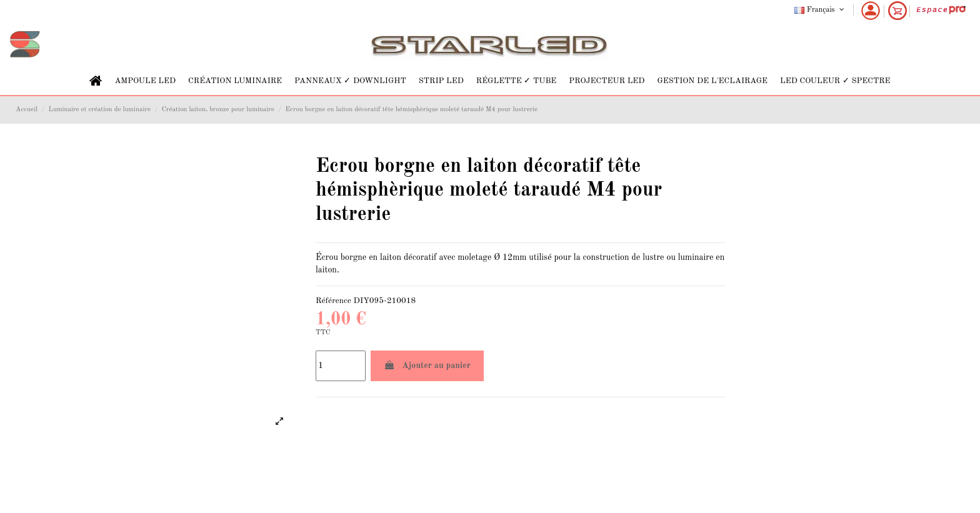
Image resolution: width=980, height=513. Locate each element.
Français (820, 10)
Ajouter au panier (427, 365)
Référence (333, 301)
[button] (145, 81)
